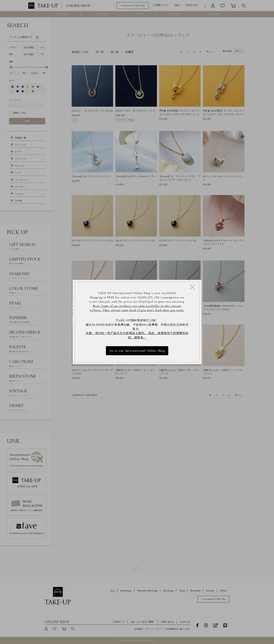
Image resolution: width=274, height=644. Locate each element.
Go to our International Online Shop (137, 351)
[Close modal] (192, 287)
